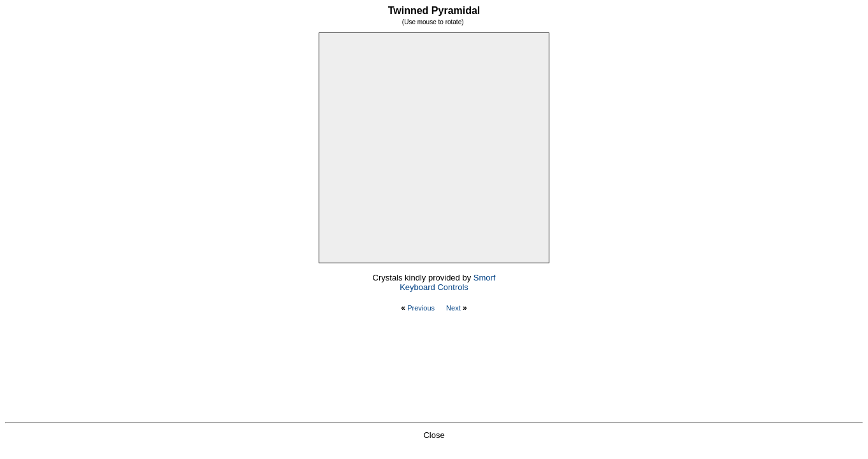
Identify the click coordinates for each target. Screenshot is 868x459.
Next (453, 308)
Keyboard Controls (434, 287)
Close (434, 435)
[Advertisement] (434, 370)
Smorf (485, 278)
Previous (421, 308)
